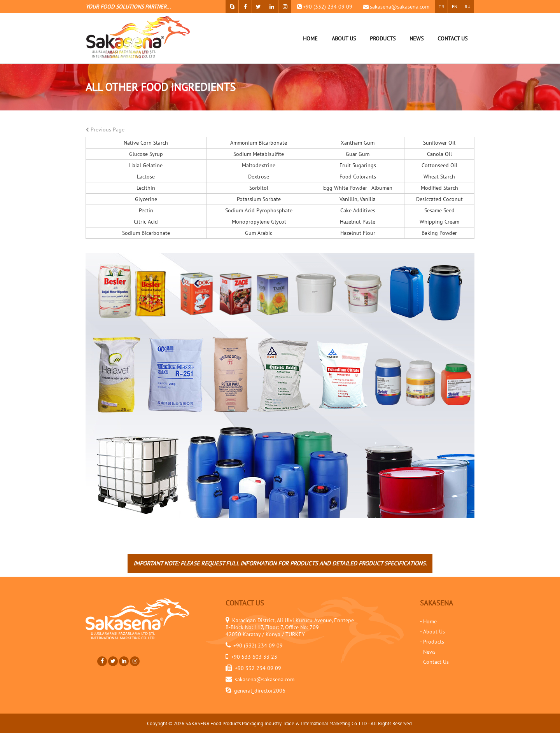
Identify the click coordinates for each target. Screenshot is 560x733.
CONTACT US (452, 38)
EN (455, 6)
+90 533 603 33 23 (254, 657)
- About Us (432, 632)
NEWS (416, 38)
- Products (432, 642)
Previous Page (105, 129)
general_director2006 (260, 691)
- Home (428, 621)
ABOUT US (344, 38)
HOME (310, 38)
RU (468, 6)
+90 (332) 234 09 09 (328, 7)
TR (441, 6)
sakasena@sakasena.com (400, 7)
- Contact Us (434, 662)
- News (428, 652)
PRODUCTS (383, 38)
